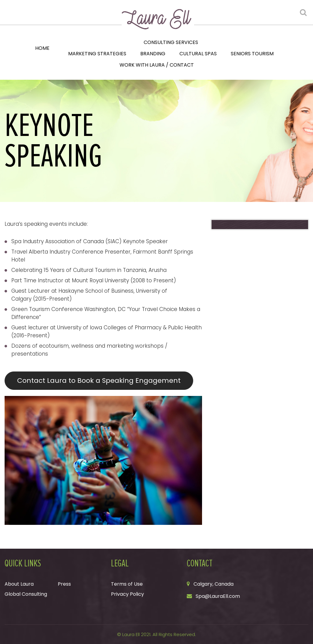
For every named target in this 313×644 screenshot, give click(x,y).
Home (42, 48)
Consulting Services (171, 42)
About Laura (19, 584)
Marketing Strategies (97, 54)
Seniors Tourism (252, 54)
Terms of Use (127, 584)
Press (64, 584)
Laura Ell (131, 634)
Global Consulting (26, 594)
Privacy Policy (127, 594)
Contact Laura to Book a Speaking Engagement (99, 381)
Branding (153, 54)
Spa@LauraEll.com (218, 596)
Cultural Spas (198, 54)
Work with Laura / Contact (157, 65)
